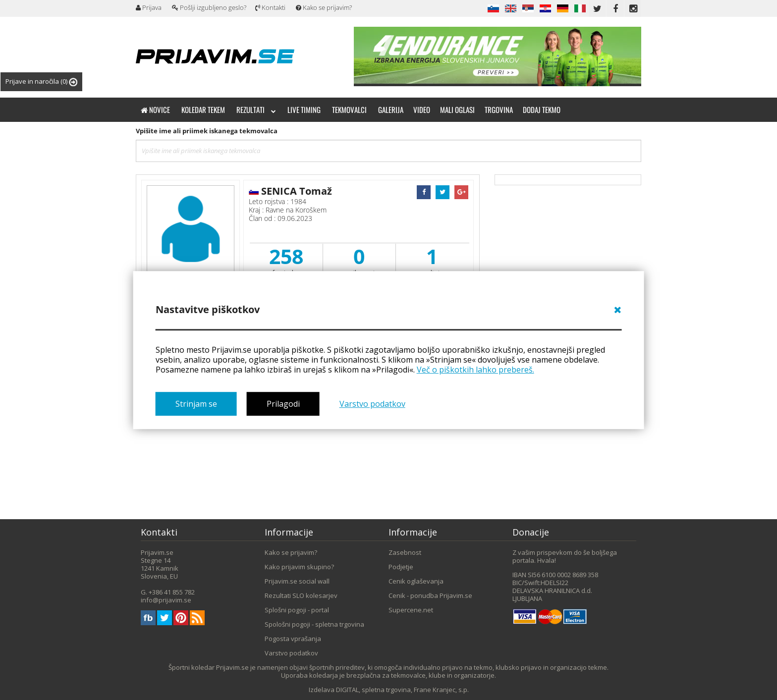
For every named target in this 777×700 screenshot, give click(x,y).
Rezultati (256, 109)
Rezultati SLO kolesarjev (301, 595)
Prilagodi (283, 404)
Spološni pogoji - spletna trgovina (314, 624)
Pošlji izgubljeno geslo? (209, 7)
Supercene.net (411, 610)
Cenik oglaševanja (416, 581)
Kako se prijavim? (324, 7)
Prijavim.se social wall (297, 581)
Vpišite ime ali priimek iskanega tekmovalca (207, 131)
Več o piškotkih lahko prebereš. (475, 370)
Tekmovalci (349, 109)
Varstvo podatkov (372, 404)
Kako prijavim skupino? (299, 567)
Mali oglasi (457, 109)
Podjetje (401, 567)
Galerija (391, 109)
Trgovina (499, 109)
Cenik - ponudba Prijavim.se (430, 595)
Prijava (149, 7)
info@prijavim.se (166, 600)
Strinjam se (196, 404)
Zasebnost (405, 552)
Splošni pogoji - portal (297, 610)
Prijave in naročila (41, 81)
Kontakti (270, 7)
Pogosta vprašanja (293, 639)
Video (422, 109)
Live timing (304, 109)
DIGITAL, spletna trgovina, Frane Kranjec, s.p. (402, 690)
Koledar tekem (203, 109)
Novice (155, 109)
